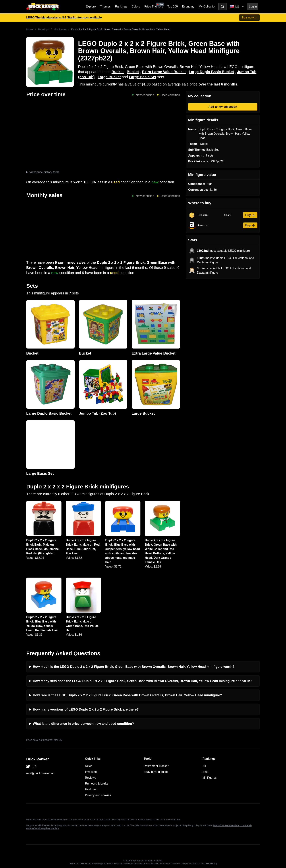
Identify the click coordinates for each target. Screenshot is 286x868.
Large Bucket (109, 77)
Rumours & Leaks (97, 784)
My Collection (207, 6)
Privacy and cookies (98, 795)
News (89, 766)
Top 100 (173, 6)
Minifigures (60, 29)
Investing (91, 772)
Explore (91, 6)
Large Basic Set (143, 77)
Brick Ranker (37, 759)
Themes (105, 6)
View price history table (44, 172)
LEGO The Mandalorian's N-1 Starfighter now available (64, 17)
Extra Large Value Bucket (164, 72)
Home (30, 29)
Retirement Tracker (156, 766)
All (204, 766)
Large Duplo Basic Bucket (211, 72)
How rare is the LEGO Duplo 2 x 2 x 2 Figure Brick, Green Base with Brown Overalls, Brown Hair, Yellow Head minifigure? (127, 695)
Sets (205, 772)
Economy (188, 6)
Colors (136, 6)
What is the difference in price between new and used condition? (83, 724)
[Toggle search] (223, 7)
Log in (253, 6)
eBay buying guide (156, 772)
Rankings (121, 6)
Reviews (90, 778)
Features (91, 789)
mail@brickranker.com (41, 773)
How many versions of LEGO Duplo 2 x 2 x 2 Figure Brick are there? (86, 709)
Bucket (118, 72)
